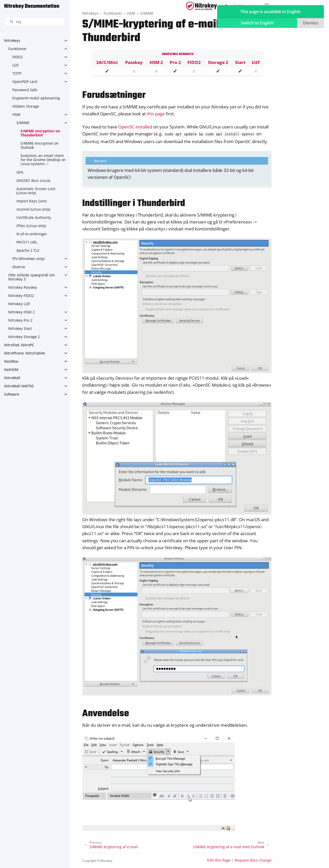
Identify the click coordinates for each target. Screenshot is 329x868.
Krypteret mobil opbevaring (36, 98)
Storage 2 (218, 62)
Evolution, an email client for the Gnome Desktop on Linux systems (43, 160)
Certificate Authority (34, 217)
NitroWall (12, 378)
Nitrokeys (12, 40)
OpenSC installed (135, 127)
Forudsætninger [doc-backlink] (114, 95)
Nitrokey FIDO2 (21, 296)
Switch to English (257, 23)
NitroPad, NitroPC (19, 345)
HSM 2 (156, 62)
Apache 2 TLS (28, 250)
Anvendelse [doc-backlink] (106, 714)
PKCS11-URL (27, 242)
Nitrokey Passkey (23, 287)
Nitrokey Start (20, 328)
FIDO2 (17, 57)
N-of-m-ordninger (32, 234)
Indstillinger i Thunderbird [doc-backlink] (134, 204)
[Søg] (35, 22)
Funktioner (17, 49)
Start (240, 62)
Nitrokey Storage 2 (24, 337)
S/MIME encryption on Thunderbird (40, 133)
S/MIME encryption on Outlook (40, 145)
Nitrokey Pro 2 (20, 320)
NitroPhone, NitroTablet (25, 353)
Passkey (134, 62)
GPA (20, 172)
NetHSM (11, 370)
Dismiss (311, 23)
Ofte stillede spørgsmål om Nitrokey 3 (31, 277)
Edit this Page (219, 860)
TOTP (17, 73)
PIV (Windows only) (28, 259)
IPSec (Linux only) (31, 226)
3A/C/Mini (107, 62)
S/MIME (23, 123)
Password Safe (25, 90)
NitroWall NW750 (19, 386)
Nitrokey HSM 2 (21, 312)
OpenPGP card (25, 82)
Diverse (19, 267)
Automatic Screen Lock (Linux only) (36, 191)
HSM (16, 114)
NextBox (11, 361)
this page (156, 114)
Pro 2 (175, 62)
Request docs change (253, 860)
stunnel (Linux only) (33, 209)
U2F (16, 65)
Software (12, 394)
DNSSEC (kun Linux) (33, 180)
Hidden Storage (26, 106)
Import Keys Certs (32, 201)
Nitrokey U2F (19, 304)
